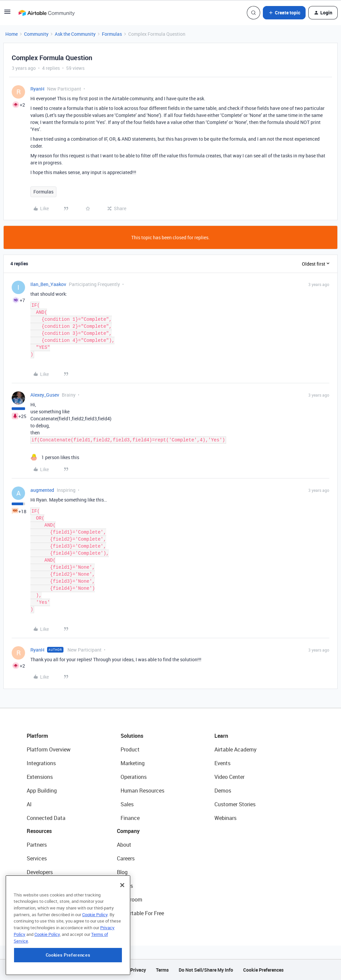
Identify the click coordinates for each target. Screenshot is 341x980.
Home (12, 34)
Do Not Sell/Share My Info (206, 970)
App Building (42, 791)
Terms (162, 970)
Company (128, 831)
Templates (39, 899)
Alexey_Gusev (45, 395)
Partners (37, 845)
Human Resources (142, 791)
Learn (221, 736)
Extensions (40, 777)
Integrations (41, 763)
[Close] (122, 921)
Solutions (132, 736)
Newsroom (130, 899)
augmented (42, 490)
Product (130, 749)
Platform (37, 736)
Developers (40, 872)
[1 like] (55, 457)
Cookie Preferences (263, 970)
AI (29, 804)
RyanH (37, 89)
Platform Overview (49, 749)
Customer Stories (235, 804)
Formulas (112, 34)
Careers (126, 858)
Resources (39, 831)
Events (222, 763)
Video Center (229, 777)
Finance (130, 818)
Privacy (138, 970)
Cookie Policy (95, 950)
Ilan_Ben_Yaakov (48, 284)
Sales (127, 804)
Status (125, 886)
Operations (134, 777)
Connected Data (46, 818)
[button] (7, 14)
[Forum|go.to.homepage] (46, 13)
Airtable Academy (235, 749)
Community (36, 34)
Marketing (133, 763)
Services (37, 858)
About (124, 845)
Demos (223, 791)
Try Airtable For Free (140, 913)
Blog (122, 872)
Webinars (225, 818)
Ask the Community (75, 34)
